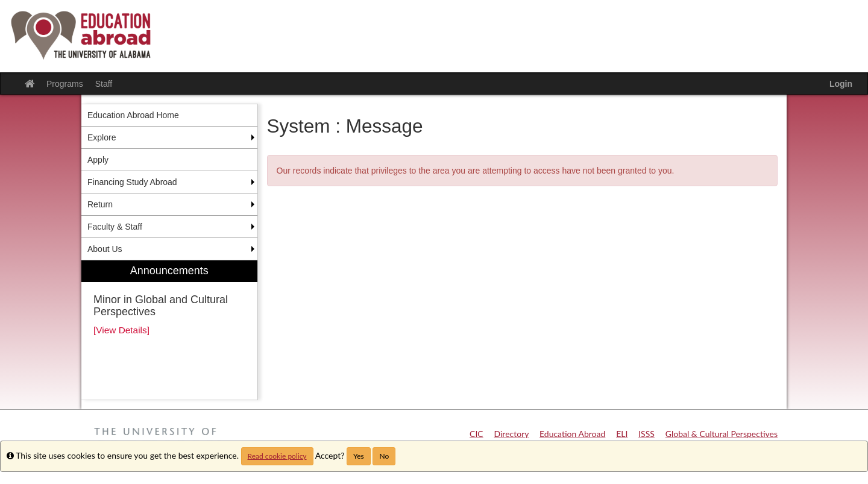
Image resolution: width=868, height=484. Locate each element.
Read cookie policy (277, 456)
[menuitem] (169, 330)
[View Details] (121, 330)
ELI (622, 434)
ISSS (646, 434)
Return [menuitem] (100, 204)
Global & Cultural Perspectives (722, 434)
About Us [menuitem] (105, 249)
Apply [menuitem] (98, 160)
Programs (65, 84)
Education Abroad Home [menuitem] (133, 115)
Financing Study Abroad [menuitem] (132, 182)
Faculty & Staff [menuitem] (115, 227)
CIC (476, 434)
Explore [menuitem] (102, 137)
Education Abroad (572, 434)
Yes (359, 456)
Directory (512, 434)
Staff (104, 84)
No (384, 456)
